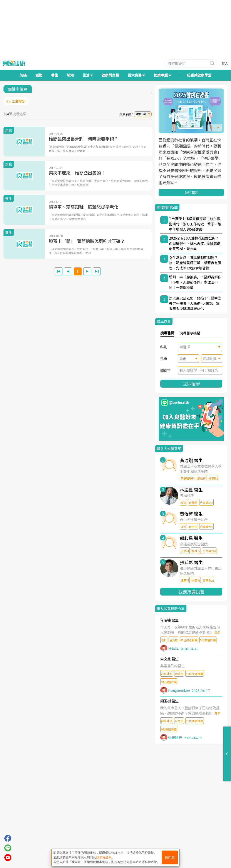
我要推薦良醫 (191, 591)
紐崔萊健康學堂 (199, 75)
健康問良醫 (110, 75)
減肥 (39, 75)
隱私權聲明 (104, 857)
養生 (55, 75)
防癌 (23, 75)
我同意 (170, 857)
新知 (70, 75)
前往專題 (191, 192)
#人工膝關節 (16, 101)
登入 (225, 63)
